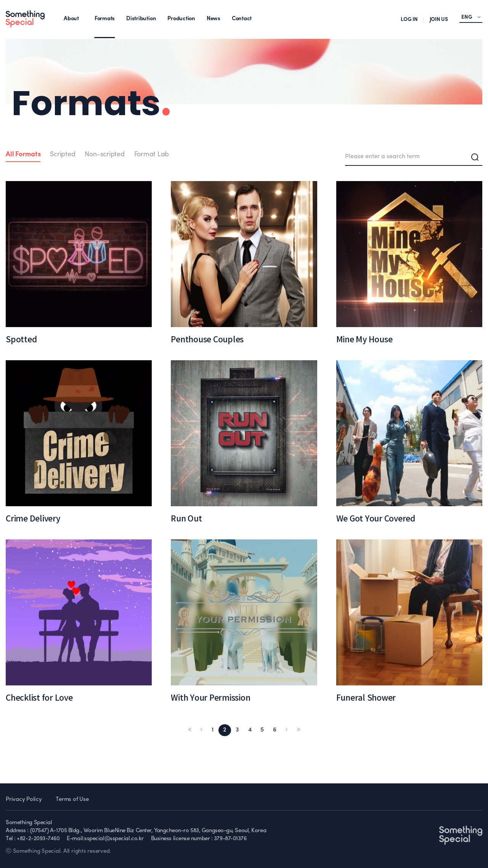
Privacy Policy (24, 800)
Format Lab (152, 155)
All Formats (23, 155)
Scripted (63, 155)
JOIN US (439, 20)
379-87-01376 (230, 839)
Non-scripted (104, 155)
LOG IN (409, 20)
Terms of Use (72, 800)
